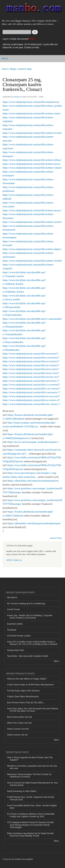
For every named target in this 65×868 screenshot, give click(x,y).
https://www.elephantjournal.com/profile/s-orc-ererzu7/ (31, 389)
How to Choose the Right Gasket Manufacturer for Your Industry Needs (32, 784)
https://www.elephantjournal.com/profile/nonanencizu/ (31, 102)
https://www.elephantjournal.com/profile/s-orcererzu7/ (31, 358)
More (56, 661)
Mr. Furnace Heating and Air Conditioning (26, 604)
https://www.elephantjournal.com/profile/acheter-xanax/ (32, 113)
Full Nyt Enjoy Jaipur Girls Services (23, 691)
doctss (17, 97)
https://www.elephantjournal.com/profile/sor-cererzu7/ (31, 365)
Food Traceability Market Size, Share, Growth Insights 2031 (32, 807)
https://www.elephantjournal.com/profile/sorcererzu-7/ (31, 381)
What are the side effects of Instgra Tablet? (27, 679)
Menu (5, 59)
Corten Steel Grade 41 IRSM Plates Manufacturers (31, 685)
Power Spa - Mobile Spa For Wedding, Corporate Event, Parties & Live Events (30, 617)
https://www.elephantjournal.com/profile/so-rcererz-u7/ (31, 400)
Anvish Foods (13, 609)
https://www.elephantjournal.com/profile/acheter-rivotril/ (32, 133)
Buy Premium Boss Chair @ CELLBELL (25, 703)
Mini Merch (12, 598)
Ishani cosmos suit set (17, 735)
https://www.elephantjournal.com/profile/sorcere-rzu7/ (31, 377)
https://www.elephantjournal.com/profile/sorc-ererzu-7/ (31, 404)
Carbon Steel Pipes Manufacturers (23, 697)
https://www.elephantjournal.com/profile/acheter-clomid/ (32, 261)
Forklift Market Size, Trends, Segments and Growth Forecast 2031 (31, 798)
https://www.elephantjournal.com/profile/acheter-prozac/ (32, 210)
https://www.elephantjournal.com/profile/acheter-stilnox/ (32, 160)
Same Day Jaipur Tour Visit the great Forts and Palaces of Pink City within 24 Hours (33, 710)
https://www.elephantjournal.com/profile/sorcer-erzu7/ (31, 373)
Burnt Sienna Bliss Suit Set (19, 717)
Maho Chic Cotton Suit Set (19, 723)
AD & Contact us (14, 560)
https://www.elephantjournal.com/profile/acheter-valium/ (32, 168)
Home (5, 69)
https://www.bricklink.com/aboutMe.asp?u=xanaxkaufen (32, 319)
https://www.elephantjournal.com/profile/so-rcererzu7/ (31, 361)
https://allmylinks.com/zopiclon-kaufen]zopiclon (33, 481)
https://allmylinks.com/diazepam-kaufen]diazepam (34, 523)
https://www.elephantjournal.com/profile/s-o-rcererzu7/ (31, 385)
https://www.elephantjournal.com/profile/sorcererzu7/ (31, 354)
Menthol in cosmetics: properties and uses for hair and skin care (32, 767)
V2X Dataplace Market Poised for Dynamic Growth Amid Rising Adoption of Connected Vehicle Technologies (30, 825)
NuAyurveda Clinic (16, 650)
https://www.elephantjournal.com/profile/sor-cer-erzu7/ (31, 396)
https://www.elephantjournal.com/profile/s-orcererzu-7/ (31, 392)
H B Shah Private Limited (19, 636)
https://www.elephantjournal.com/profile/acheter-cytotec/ (32, 222)
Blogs (13, 69)
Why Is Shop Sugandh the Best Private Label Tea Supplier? (30, 759)
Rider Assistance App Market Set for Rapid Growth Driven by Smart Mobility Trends (30, 835)
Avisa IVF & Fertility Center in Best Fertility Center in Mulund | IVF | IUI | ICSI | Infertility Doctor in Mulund (32, 643)
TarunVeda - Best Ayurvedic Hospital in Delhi (28, 656)
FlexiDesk (12, 630)
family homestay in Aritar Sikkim (22, 791)
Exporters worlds (15, 624)
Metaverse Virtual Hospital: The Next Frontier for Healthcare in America (29, 776)
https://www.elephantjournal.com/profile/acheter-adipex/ (32, 249)
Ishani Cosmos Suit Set (18, 729)
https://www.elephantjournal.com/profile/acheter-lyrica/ (32, 164)
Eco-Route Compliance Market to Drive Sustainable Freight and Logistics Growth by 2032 (31, 815)
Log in (5, 39)
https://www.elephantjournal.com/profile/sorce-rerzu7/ (31, 369)
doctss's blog (25, 69)
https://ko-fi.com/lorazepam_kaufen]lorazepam (32, 442)
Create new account (19, 39)
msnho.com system (24, 859)
